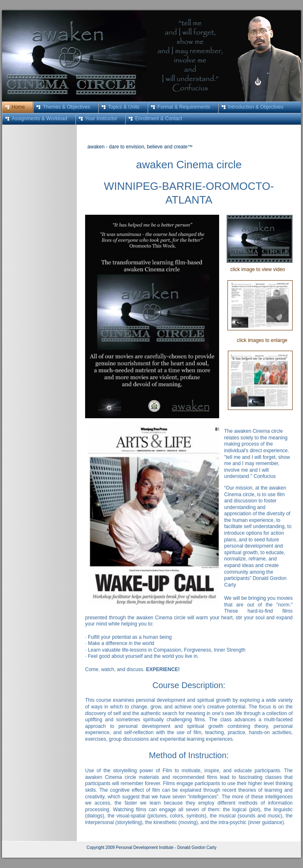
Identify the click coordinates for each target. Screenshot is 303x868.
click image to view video (256, 269)
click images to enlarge (256, 340)
